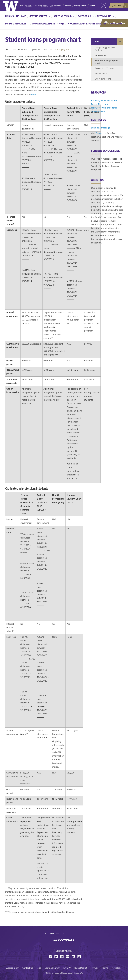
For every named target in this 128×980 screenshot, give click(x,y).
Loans (45, 50)
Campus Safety (52, 968)
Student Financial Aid (19, 50)
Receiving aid (104, 16)
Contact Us (28, 968)
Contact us (116, 24)
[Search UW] (104, 6)
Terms (105, 968)
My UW (67, 968)
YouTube (68, 956)
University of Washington (64, 934)
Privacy (94, 968)
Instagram (63, 956)
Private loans (101, 74)
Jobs (39, 968)
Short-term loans (103, 79)
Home (7, 49)
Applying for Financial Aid (104, 100)
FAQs (61, 24)
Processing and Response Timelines (87, 24)
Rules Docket (81, 968)
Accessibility (12, 968)
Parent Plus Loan (99, 104)
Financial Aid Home (16, 16)
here (33, 94)
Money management (44, 24)
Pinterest (80, 956)
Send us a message (100, 128)
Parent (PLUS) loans (104, 68)
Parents (68, 6)
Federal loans (101, 55)
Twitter (57, 956)
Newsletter (117, 968)
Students (58, 6)
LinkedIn (74, 956)
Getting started (38, 16)
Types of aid (84, 16)
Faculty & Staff (80, 6)
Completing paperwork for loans (106, 49)
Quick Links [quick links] (119, 6)
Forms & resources (16, 24)
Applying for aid (62, 16)
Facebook (51, 956)
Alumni (92, 6)
